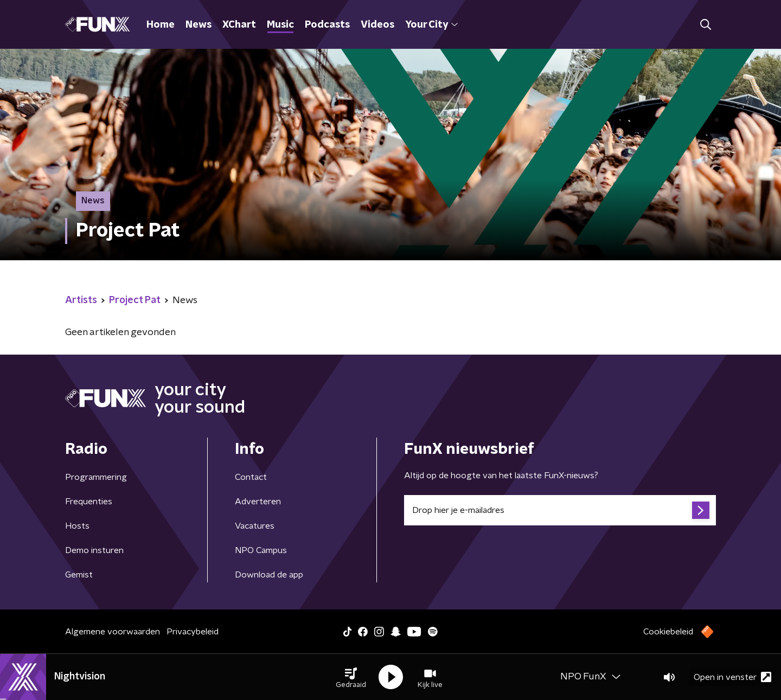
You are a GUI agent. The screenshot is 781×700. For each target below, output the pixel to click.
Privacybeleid (193, 632)
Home (161, 25)
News (199, 25)
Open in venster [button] (732, 677)
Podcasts (327, 25)
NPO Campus (261, 550)
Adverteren (258, 502)
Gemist (79, 575)
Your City (431, 25)
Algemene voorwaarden (113, 632)
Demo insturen (94, 550)
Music (280, 25)
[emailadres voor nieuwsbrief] (560, 510)
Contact (251, 477)
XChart (239, 25)
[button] (351, 677)
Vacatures (255, 526)
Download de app (269, 575)
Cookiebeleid (668, 632)
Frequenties (89, 502)
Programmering (96, 477)
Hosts (77, 526)
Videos (377, 25)
